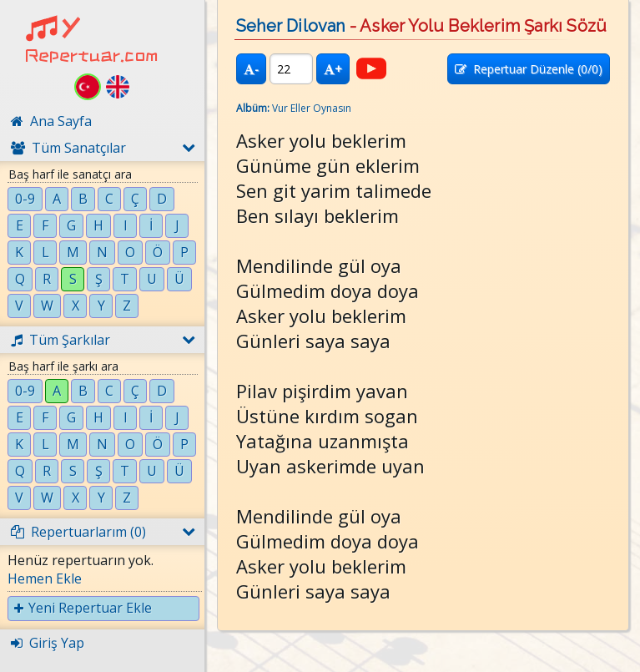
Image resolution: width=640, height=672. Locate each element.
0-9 (25, 199)
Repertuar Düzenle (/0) (529, 69)
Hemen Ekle (45, 579)
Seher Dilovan (291, 26)
